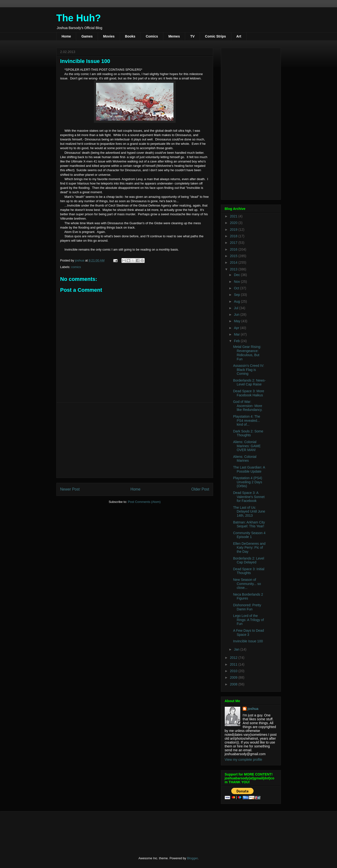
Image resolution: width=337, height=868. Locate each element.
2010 (234, 671)
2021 (234, 216)
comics (76, 267)
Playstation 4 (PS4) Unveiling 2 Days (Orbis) (247, 482)
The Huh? (79, 18)
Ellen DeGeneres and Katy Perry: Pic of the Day (249, 548)
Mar (237, 334)
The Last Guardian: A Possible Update (249, 469)
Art (239, 36)
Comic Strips (215, 36)
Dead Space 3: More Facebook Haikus (248, 393)
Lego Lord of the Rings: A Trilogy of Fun (248, 620)
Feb (237, 341)
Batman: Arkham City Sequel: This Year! (249, 524)
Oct (237, 288)
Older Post (200, 489)
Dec (237, 275)
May (238, 321)
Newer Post (70, 489)
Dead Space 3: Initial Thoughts (249, 571)
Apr (237, 328)
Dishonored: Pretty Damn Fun (247, 607)
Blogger (192, 858)
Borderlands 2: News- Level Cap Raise (249, 382)
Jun (237, 315)
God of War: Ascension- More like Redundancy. (248, 406)
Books (130, 36)
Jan (237, 649)
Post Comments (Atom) (144, 502)
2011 (234, 664)
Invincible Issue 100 (248, 641)
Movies (109, 36)
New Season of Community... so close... (247, 584)
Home (66, 36)
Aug (237, 301)
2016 (234, 249)
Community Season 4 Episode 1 (249, 535)
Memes (174, 36)
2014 (234, 262)
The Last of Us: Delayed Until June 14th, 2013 (249, 512)
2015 (234, 256)
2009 (234, 677)
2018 (234, 236)
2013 (234, 269)
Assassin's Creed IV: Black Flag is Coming (248, 370)
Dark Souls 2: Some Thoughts (248, 433)
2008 (234, 684)
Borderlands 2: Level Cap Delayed (248, 560)
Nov (237, 282)
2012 (234, 658)
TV (192, 36)
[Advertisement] (135, 440)
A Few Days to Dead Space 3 (248, 633)
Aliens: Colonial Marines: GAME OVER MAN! (247, 446)
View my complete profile (243, 760)
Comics (152, 36)
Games (87, 36)
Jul (237, 308)
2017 (234, 243)
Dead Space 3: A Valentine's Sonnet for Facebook (249, 497)
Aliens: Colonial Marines (245, 459)
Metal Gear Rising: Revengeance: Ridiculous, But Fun (247, 353)
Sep (237, 295)
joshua (253, 709)
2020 (234, 223)
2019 (234, 230)
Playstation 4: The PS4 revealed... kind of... (247, 421)
